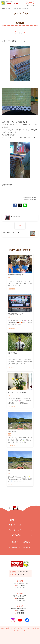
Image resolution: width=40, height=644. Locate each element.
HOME (11, 520)
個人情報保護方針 (14, 548)
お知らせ (27, 542)
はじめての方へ (15, 535)
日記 (21, 33)
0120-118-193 (21, 586)
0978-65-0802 (21, 613)
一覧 (20, 225)
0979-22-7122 (21, 588)
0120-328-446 (21, 598)
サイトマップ (27, 548)
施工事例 (15, 542)
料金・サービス (15, 525)
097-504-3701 (21, 600)
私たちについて (15, 530)
